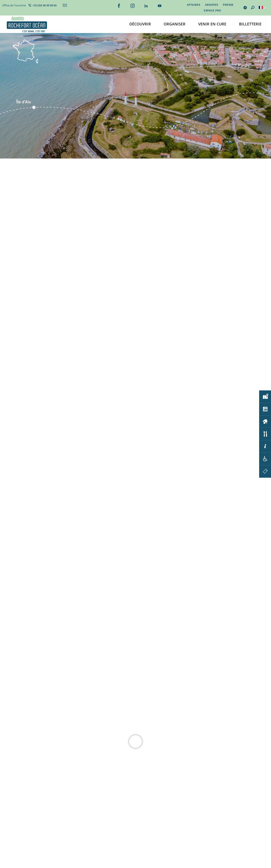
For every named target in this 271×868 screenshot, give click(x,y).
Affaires (194, 5)
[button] (140, 24)
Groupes (212, 5)
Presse (228, 5)
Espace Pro (212, 11)
